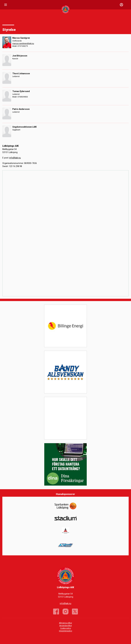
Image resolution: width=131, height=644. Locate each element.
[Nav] (6, 5)
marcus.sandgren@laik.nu (23, 44)
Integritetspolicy (66, 631)
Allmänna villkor (65, 623)
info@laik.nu (15, 158)
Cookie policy (66, 628)
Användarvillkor (66, 626)
